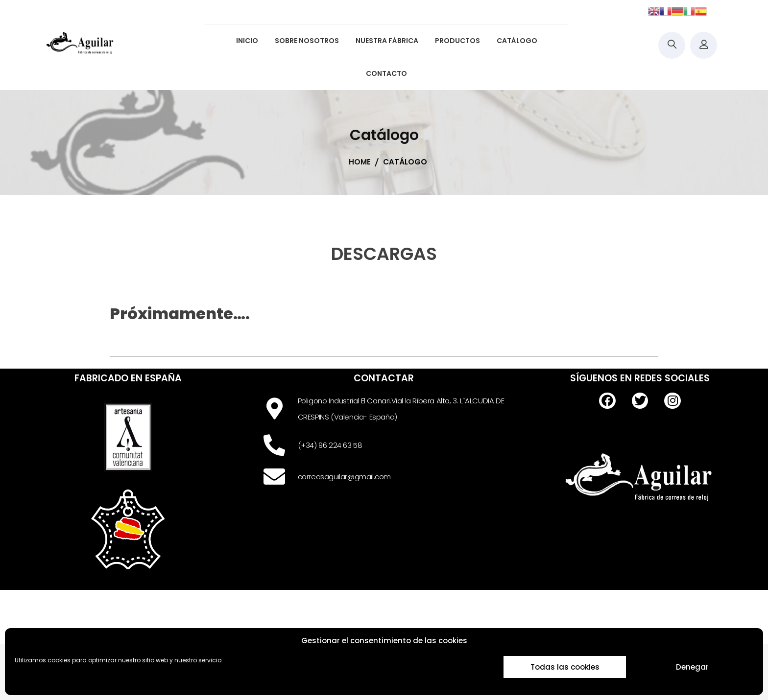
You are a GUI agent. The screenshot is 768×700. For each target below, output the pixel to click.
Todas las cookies (565, 667)
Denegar (692, 667)
